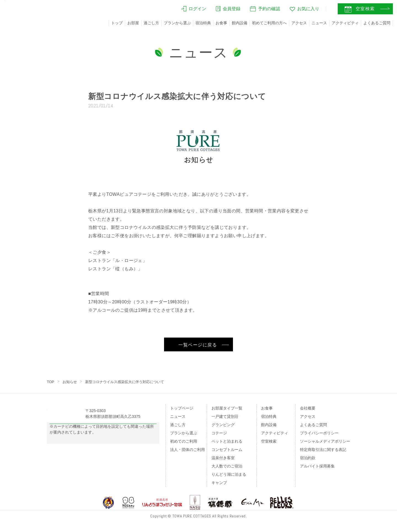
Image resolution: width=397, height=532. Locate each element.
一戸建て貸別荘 (225, 416)
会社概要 (308, 408)
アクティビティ (345, 23)
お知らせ (71, 382)
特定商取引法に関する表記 (323, 450)
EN (326, 10)
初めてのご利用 (184, 441)
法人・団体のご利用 (187, 450)
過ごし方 (151, 23)
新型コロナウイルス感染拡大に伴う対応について (129, 382)
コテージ (219, 433)
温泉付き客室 (223, 458)
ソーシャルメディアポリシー (325, 441)
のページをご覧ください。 (85, 460)
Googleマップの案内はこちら (103, 437)
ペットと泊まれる (227, 441)
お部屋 (133, 23)
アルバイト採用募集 (317, 466)
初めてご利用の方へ (269, 23)
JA (314, 10)
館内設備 (240, 23)
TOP (51, 382)
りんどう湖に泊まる (229, 474)
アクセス (299, 23)
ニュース (319, 23)
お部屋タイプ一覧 (227, 408)
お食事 (221, 23)
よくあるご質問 (377, 23)
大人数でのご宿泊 (227, 466)
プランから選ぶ (177, 23)
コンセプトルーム (227, 450)
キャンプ (219, 483)
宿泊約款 (308, 458)
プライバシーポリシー (319, 433)
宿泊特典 (203, 23)
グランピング (223, 425)
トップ (117, 23)
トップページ (182, 408)
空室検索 (269, 441)
